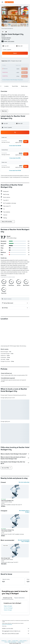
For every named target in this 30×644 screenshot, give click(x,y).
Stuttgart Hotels (21, 642)
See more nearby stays (24, 482)
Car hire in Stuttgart (8, 608)
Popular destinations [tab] (19, 598)
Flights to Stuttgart (8, 606)
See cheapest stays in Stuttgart (24, 511)
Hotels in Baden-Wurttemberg (10, 642)
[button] (2, 2)
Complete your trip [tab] (8, 598)
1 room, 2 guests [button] (7, 50)
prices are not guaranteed (7, 624)
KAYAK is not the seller (16, 628)
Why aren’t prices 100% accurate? (16, 634)
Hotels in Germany (23, 641)
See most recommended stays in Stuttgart (24, 541)
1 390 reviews (11, 41)
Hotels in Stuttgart (8, 610)
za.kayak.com (4, 641)
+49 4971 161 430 (6, 39)
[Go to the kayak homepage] (9, 2)
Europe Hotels (15, 641)
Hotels (9, 641)
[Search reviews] (16, 299)
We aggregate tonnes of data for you (16, 631)
